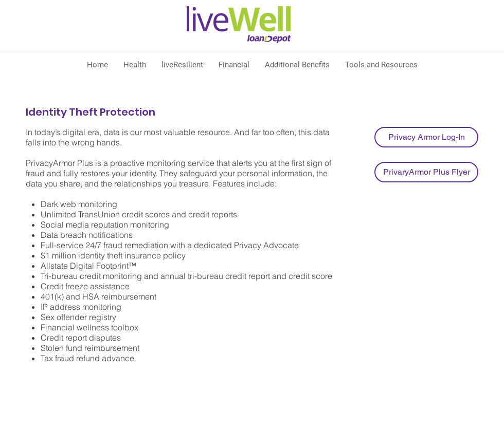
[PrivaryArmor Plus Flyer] (426, 172)
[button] (135, 65)
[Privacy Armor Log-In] (426, 137)
